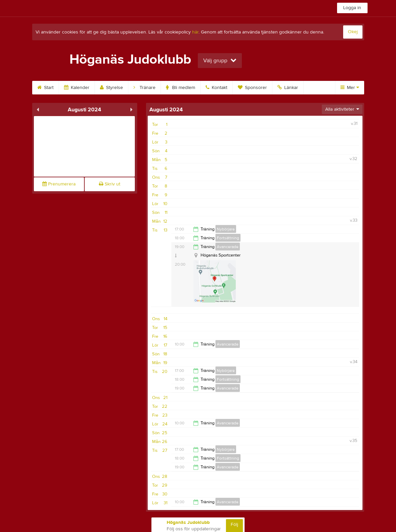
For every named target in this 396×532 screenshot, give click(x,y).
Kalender (77, 88)
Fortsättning (228, 238)
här (195, 32)
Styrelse (111, 88)
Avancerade (228, 247)
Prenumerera (59, 184)
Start (45, 88)
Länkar (288, 88)
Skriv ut (110, 184)
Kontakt (216, 88)
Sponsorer (252, 88)
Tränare (144, 88)
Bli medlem (181, 88)
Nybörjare (226, 229)
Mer (350, 88)
